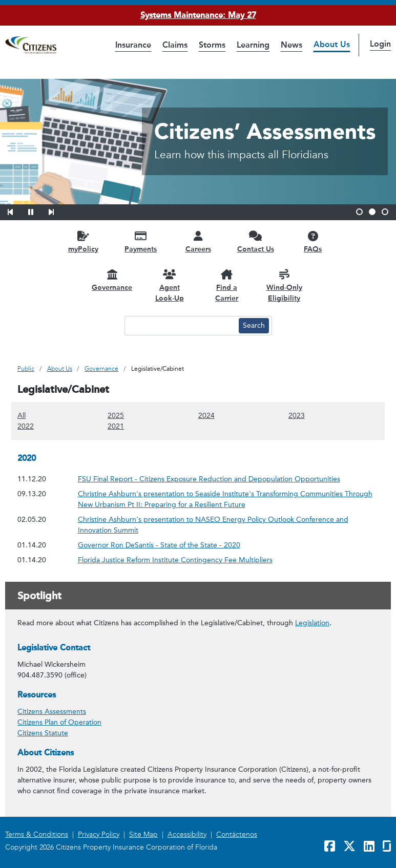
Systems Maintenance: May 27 (198, 15)
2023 (297, 415)
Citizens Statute (43, 733)
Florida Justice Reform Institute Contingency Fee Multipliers (175, 560)
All (22, 415)
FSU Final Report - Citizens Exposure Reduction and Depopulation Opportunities (209, 479)
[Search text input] (180, 326)
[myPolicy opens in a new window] (84, 241)
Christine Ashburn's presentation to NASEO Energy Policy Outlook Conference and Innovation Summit (213, 525)
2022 (26, 426)
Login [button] (380, 44)
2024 (206, 415)
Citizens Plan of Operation (59, 722)
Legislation (312, 623)
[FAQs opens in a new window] (313, 241)
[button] (17, 210)
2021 (116, 426)
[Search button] (254, 326)
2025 (116, 415)
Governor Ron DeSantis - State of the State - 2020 (159, 545)
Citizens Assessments (52, 712)
